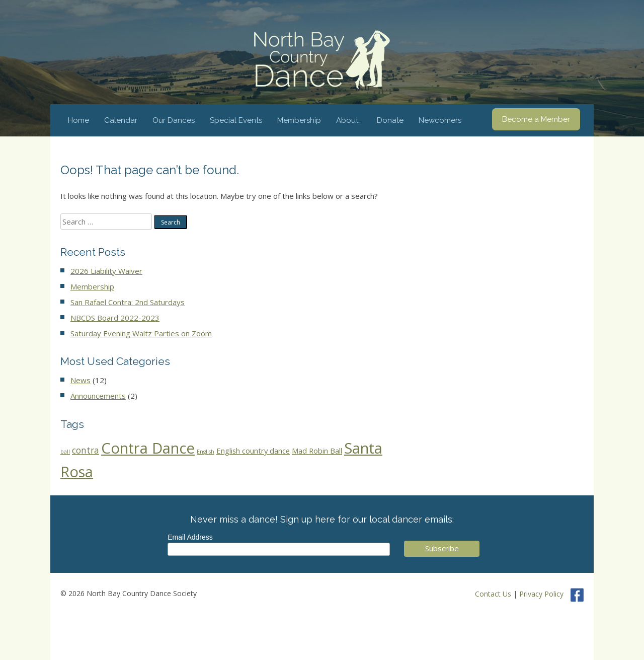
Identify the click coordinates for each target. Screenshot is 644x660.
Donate (390, 120)
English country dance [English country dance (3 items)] (253, 451)
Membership (299, 120)
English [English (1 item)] (206, 452)
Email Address (190, 537)
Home (78, 120)
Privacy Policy (541, 594)
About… (349, 120)
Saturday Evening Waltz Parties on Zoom (141, 333)
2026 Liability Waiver (106, 271)
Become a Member (536, 119)
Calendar (121, 120)
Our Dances (174, 120)
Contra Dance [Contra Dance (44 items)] (148, 448)
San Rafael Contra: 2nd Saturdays (128, 302)
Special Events (236, 120)
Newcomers (440, 120)
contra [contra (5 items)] (86, 450)
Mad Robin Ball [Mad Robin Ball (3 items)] (317, 451)
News (80, 380)
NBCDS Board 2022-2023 (115, 318)
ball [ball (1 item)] (65, 452)
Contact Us (493, 594)
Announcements (98, 396)
